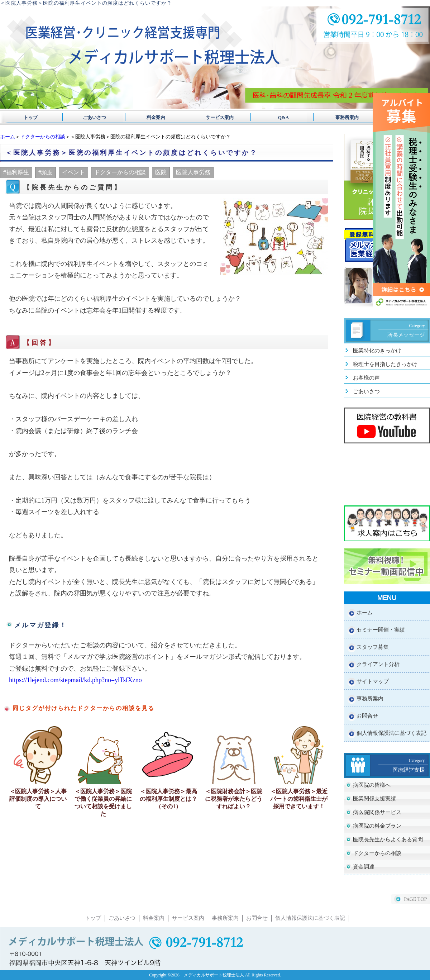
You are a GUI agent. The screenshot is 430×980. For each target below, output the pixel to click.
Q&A (276, 117)
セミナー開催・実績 (381, 630)
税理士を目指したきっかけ (385, 364)
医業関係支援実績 (374, 799)
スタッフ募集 (373, 647)
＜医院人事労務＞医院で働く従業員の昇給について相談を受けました (103, 803)
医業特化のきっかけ (377, 351)
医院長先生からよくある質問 (388, 839)
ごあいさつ (92, 117)
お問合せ (367, 716)
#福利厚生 (16, 172)
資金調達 (364, 867)
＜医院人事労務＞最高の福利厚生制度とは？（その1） (168, 799)
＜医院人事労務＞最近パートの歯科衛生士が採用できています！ (299, 799)
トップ (31, 117)
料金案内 (154, 117)
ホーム (8, 137)
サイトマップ (373, 681)
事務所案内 (338, 117)
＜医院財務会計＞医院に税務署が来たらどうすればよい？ (234, 799)
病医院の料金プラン (377, 826)
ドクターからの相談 (43, 137)
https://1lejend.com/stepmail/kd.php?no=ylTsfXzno (75, 680)
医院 (161, 172)
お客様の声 (366, 378)
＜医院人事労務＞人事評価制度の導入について (38, 799)
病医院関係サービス (377, 812)
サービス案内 (215, 117)
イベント (73, 172)
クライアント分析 (378, 664)
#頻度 (46, 172)
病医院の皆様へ (372, 785)
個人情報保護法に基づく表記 (391, 733)
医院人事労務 (193, 172)
